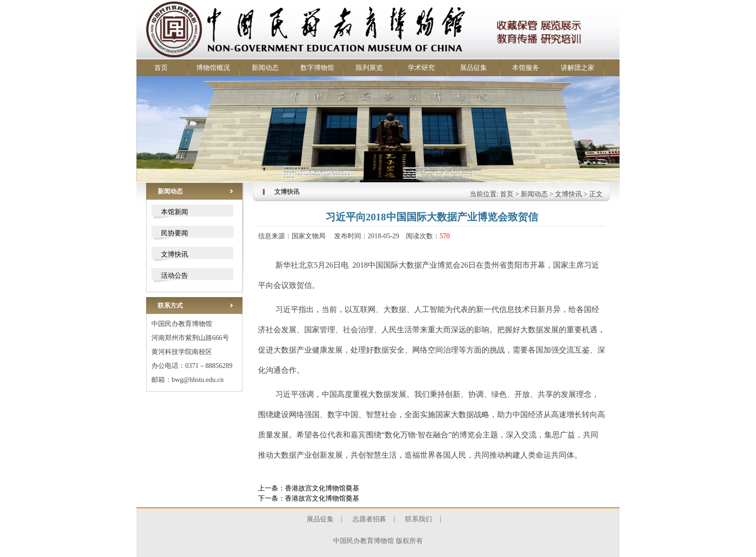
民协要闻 (175, 233)
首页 (161, 68)
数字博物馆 (317, 68)
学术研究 (421, 68)
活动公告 (175, 276)
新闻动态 (265, 68)
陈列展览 (369, 68)
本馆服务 (526, 68)
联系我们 (418, 519)
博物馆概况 (213, 68)
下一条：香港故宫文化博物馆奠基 (309, 498)
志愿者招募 (369, 519)
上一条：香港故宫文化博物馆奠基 (309, 488)
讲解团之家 (578, 68)
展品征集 (473, 68)
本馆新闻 (175, 212)
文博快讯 (175, 254)
